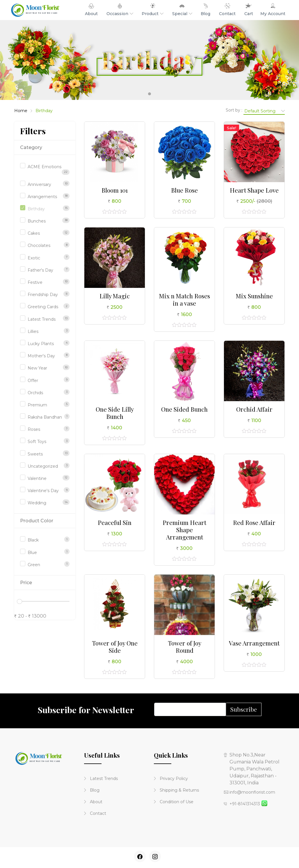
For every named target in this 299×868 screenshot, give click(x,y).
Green (34, 565)
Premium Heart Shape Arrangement (184, 530)
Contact (95, 813)
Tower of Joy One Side (115, 646)
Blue (32, 553)
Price (26, 583)
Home (21, 111)
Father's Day (40, 270)
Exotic (34, 258)
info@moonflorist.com (249, 792)
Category (31, 147)
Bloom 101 (115, 190)
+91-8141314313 (242, 804)
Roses (34, 429)
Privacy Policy (171, 779)
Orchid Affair (254, 409)
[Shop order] (264, 111)
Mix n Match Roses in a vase (185, 299)
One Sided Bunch (184, 409)
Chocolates (39, 245)
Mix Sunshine (254, 296)
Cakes (34, 233)
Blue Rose (184, 190)
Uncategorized (43, 466)
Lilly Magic (115, 296)
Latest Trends (42, 319)
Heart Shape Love (254, 190)
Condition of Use (174, 802)
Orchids (35, 393)
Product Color (37, 521)
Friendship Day (43, 295)
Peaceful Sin (115, 522)
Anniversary (39, 184)
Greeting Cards (43, 307)
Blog (92, 790)
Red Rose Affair (254, 522)
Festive (35, 282)
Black (33, 540)
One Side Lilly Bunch (115, 413)
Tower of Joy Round (185, 646)
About (93, 802)
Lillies (33, 331)
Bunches (37, 221)
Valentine (37, 478)
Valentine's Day (43, 491)
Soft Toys (37, 442)
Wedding (37, 503)
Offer (33, 381)
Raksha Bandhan (45, 417)
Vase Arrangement (254, 643)
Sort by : (234, 110)
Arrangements (42, 197)
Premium (37, 405)
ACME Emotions (45, 167)
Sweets (35, 454)
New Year (37, 368)
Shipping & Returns (176, 790)
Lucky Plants (41, 344)
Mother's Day (41, 356)
